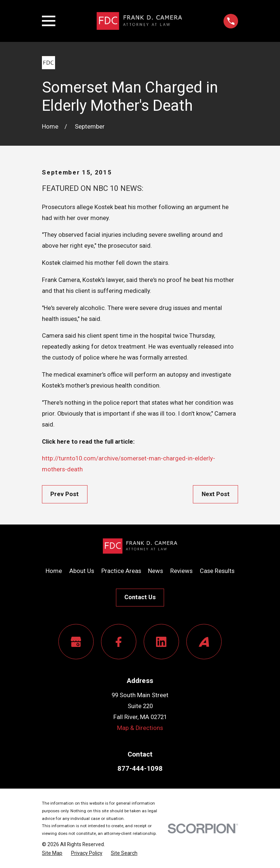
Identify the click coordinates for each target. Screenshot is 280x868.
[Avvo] (204, 642)
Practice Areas (121, 571)
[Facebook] (119, 642)
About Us (82, 571)
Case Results (217, 571)
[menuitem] (52, 853)
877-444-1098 (140, 769)
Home (54, 571)
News (155, 571)
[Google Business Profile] (76, 642)
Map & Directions (140, 728)
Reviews (181, 571)
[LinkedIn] (161, 642)
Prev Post (65, 494)
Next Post (216, 494)
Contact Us (140, 597)
